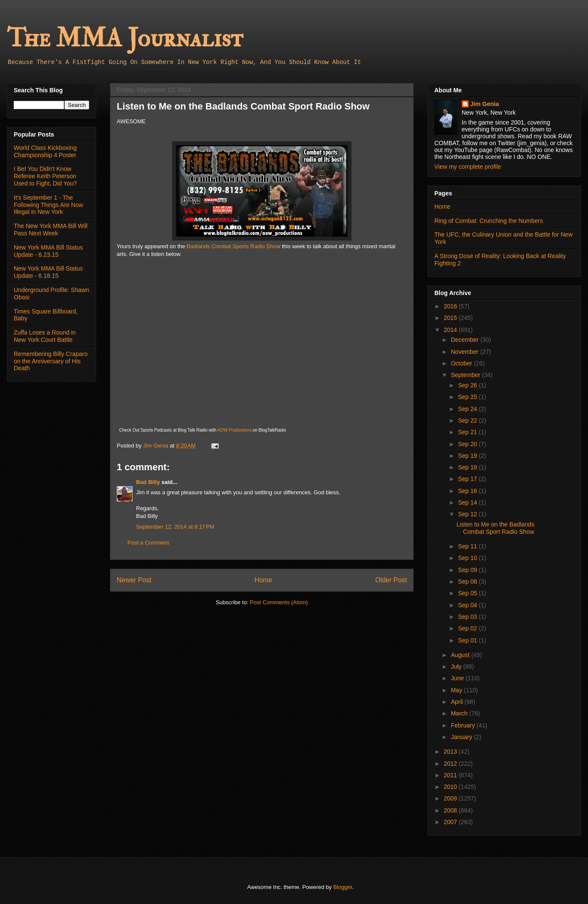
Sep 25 (468, 397)
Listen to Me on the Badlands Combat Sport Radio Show (496, 528)
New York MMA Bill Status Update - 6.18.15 (48, 272)
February (464, 725)
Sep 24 (468, 409)
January (462, 737)
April (458, 702)
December (465, 340)
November (465, 352)
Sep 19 (468, 456)
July (457, 667)
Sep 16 (468, 491)
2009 (451, 798)
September (466, 375)
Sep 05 (468, 593)
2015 (451, 318)
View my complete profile (468, 167)
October (462, 363)
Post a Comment (148, 543)
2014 (451, 330)
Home (264, 580)
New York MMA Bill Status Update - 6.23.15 (48, 251)
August (461, 655)
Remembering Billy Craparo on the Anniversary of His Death (51, 361)
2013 (451, 752)
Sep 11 (468, 546)
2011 (451, 775)
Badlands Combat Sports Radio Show (233, 246)
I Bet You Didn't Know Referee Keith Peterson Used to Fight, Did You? (45, 176)
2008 (451, 810)
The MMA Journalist (125, 38)
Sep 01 (468, 640)
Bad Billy (148, 482)
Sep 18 (468, 467)
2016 (451, 306)
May (457, 690)
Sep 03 (468, 617)
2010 (451, 787)
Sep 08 (468, 581)
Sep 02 (468, 628)
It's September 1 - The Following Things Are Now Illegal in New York (48, 205)
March (460, 713)
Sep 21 (468, 432)
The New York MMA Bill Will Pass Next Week (51, 230)
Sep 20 (468, 444)
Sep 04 (468, 605)
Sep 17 (468, 479)
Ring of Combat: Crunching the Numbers (489, 221)
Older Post (391, 580)
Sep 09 (468, 570)
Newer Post (134, 580)
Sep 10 (468, 558)
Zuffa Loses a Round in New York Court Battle (45, 336)
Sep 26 (468, 385)
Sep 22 (468, 420)
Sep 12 (468, 514)
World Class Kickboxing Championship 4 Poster (45, 151)
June (458, 678)
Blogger (342, 887)
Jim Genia (485, 104)
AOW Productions (234, 430)
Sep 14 (468, 502)
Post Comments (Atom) (279, 602)
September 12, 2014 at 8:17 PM (175, 527)
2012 (451, 764)
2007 (451, 822)
